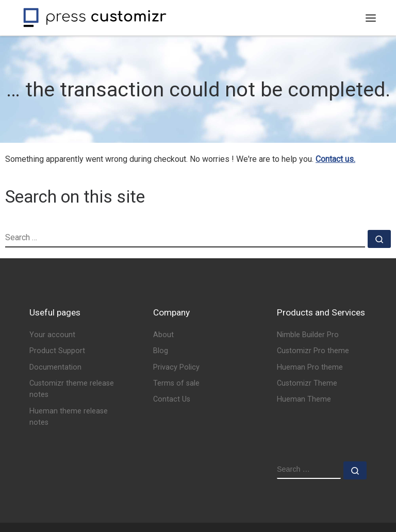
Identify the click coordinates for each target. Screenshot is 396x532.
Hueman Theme (304, 399)
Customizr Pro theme (313, 351)
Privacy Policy (176, 367)
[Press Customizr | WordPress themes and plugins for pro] (95, 16)
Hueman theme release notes (69, 417)
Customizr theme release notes (72, 389)
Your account (52, 335)
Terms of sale (176, 383)
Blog (161, 351)
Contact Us (172, 399)
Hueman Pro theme (310, 367)
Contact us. (335, 159)
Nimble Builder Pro (308, 335)
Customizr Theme (307, 383)
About (163, 335)
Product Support (57, 351)
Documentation (55, 367)
